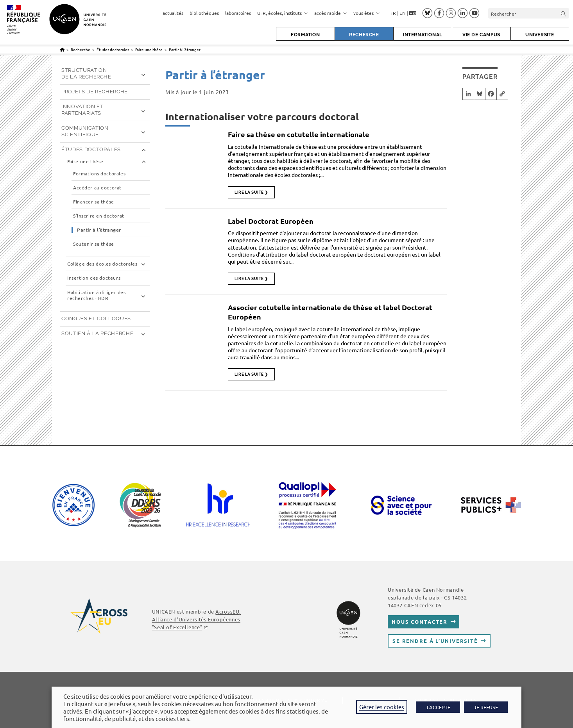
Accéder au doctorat (97, 188)
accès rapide (331, 13)
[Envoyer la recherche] (564, 13)
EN (403, 13)
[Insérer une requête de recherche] (529, 13)
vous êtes (367, 13)
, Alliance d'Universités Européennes (196, 619)
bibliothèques (204, 13)
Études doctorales (91, 149)
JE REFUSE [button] (486, 707)
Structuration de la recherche (86, 73)
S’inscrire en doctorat (99, 216)
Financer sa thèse (94, 202)
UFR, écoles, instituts (283, 13)
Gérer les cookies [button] (382, 707)
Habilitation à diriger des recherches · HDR (97, 295)
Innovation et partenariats (82, 110)
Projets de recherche (95, 92)
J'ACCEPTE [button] (438, 707)
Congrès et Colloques (96, 318)
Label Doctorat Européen (271, 221)
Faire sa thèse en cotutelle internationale (299, 134)
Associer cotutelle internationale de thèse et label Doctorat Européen (330, 312)
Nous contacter (420, 622)
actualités (173, 13)
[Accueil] (62, 49)
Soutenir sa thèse (94, 244)
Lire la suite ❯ (251, 192)
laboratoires (238, 13)
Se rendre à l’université (435, 641)
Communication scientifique (85, 131)
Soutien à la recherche (97, 333)
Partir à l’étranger (185, 49)
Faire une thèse (85, 161)
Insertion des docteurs (94, 278)
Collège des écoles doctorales (102, 264)
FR (393, 13)
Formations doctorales (99, 174)
